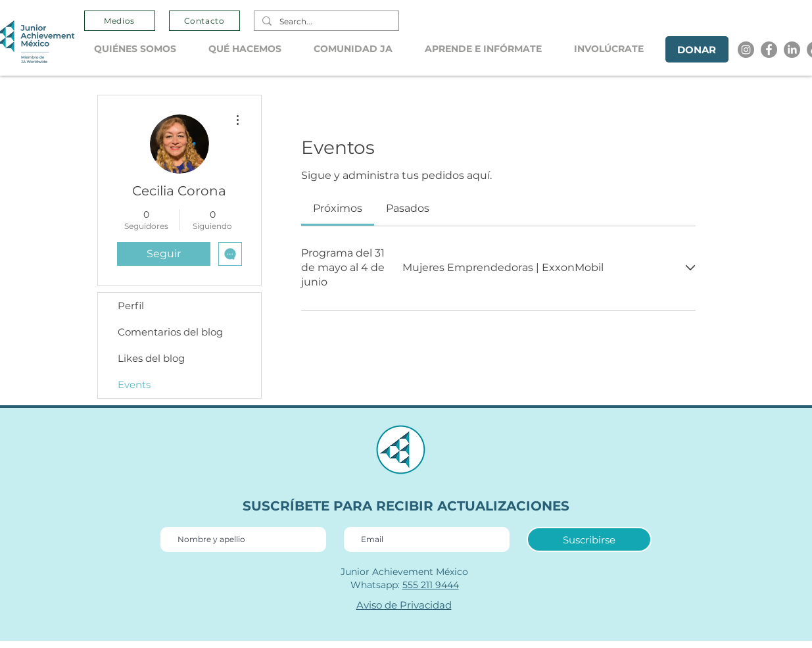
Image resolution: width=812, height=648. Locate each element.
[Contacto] (204, 21)
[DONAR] (697, 49)
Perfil (131, 306)
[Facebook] (769, 50)
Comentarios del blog (170, 332)
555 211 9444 (431, 585)
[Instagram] (746, 50)
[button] (141, 49)
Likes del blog (151, 358)
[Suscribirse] (589, 539)
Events (134, 385)
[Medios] (120, 21)
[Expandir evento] (690, 268)
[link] (338, 208)
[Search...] (325, 22)
